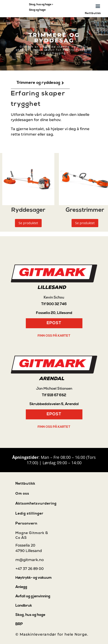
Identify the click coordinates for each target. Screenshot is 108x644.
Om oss (22, 494)
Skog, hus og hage (40, 5)
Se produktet (28, 223)
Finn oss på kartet (54, 336)
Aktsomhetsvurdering (36, 504)
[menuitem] (40, 83)
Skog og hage (37, 10)
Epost (54, 323)
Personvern (26, 524)
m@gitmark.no (30, 560)
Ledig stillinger (29, 514)
